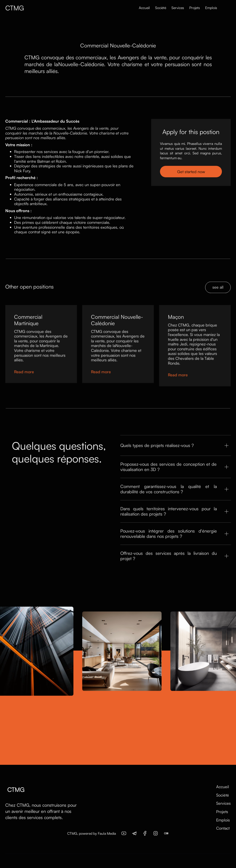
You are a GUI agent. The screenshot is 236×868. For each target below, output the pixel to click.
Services (178, 8)
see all (218, 296)
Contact (223, 828)
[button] (222, 8)
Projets (195, 8)
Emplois (211, 8)
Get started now (191, 172)
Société (161, 8)
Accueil (144, 8)
